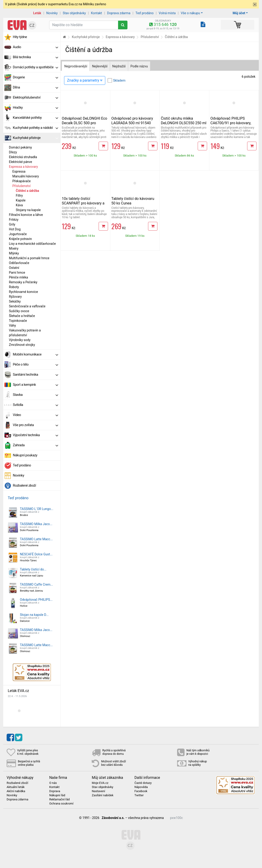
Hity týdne (20, 37)
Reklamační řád (59, 799)
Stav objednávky (74, 13)
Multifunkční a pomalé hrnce (29, 258)
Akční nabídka (16, 791)
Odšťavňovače (19, 263)
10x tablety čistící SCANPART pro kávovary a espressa (83, 203)
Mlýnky (14, 253)
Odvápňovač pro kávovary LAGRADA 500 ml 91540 (132, 121)
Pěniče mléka (18, 277)
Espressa (19, 171)
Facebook (141, 791)
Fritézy (14, 220)
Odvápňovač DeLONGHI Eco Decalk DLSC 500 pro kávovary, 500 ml (84, 123)
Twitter (139, 795)
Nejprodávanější (76, 66)
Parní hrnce (17, 273)
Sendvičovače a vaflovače (27, 306)
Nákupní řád (57, 795)
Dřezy (13, 152)
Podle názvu (139, 66)
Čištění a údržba (27, 191)
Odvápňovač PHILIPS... (36, 600)
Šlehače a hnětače (22, 316)
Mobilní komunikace (35, 354)
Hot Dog (15, 229)
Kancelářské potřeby (35, 118)
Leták (37, 13)
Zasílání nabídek (103, 795)
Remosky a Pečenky (23, 282)
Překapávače (22, 181)
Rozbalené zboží (24, 485)
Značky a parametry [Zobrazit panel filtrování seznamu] (85, 80)
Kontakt (97, 13)
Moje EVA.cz (100, 783)
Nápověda (141, 787)
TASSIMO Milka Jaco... (36, 524)
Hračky (35, 107)
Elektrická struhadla (23, 157)
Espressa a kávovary (23, 167)
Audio (35, 47)
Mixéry (14, 248)
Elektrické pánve (20, 162)
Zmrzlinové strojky (22, 345)
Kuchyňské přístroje (35, 138)
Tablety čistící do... (33, 569)
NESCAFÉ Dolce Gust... (36, 554)
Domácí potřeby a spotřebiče (35, 67)
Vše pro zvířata (35, 425)
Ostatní (14, 268)
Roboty (14, 287)
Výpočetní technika (35, 435)
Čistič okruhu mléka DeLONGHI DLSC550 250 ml (184, 121)
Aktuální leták (16, 787)
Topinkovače (18, 321)
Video (35, 415)
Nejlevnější (100, 66)
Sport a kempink (35, 385)
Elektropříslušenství (35, 97)
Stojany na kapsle (28, 210)
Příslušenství (22, 186)
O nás (53, 783)
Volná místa (167, 13)
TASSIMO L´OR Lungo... (37, 509)
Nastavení (98, 791)
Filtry (19, 196)
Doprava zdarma (119, 13)
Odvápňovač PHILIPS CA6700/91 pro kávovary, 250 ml (231, 123)
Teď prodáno (145, 13)
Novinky (52, 13)
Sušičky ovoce (19, 311)
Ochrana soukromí (61, 804)
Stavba (35, 395)
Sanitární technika (35, 375)
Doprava (55, 791)
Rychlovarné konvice (23, 292)
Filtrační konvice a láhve (26, 215)
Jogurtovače (18, 234)
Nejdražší (119, 66)
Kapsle (21, 200)
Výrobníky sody (20, 340)
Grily (12, 224)
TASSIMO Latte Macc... (36, 539)
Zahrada (35, 445)
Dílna (35, 87)
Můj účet (239, 13)
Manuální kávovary (26, 176)
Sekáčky (15, 301)
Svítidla (35, 405)
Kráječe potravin (20, 239)
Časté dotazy (143, 783)
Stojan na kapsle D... (34, 615)
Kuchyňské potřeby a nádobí (35, 128)
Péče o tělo (35, 364)
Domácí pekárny (20, 147)
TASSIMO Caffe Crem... (36, 584)
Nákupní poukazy (25, 455)
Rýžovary (15, 297)
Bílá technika (35, 57)
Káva (19, 205)
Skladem (119, 80)
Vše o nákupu (190, 13)
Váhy (12, 325)
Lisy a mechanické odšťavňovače (32, 244)
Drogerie (35, 77)
